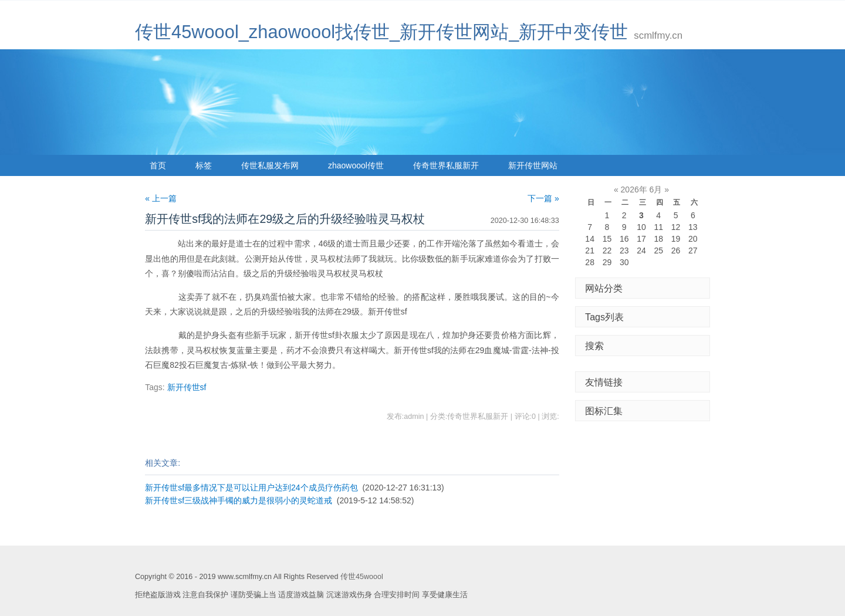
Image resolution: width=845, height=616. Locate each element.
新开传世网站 (533, 165)
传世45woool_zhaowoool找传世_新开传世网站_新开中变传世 (381, 32)
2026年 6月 (642, 189)
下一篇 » (543, 198)
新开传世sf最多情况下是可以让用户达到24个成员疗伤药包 (251, 488)
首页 (158, 165)
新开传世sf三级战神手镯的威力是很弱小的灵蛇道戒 (239, 500)
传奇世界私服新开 (446, 165)
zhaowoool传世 (356, 165)
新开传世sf (187, 387)
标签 (204, 165)
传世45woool (362, 577)
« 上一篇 (161, 198)
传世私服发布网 (270, 165)
